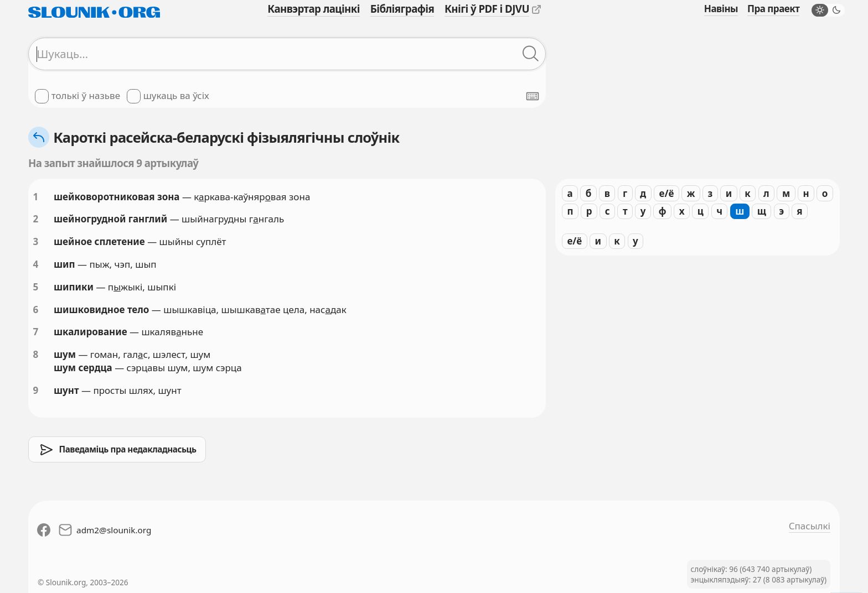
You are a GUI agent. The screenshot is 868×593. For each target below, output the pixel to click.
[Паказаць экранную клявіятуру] (533, 96)
